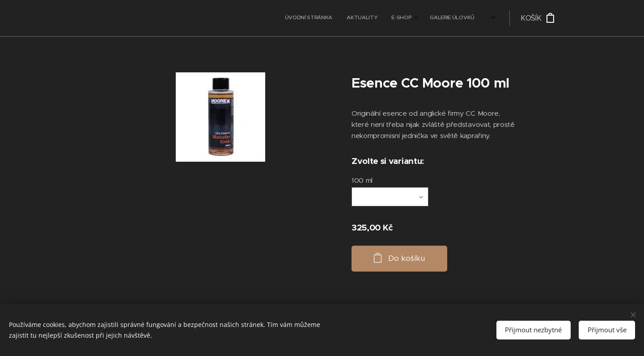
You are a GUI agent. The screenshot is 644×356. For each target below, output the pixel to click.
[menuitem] (405, 18)
